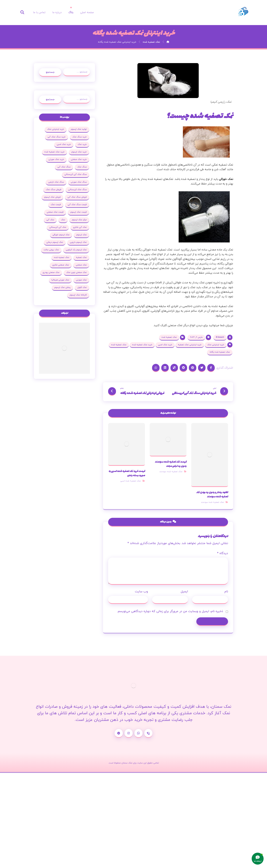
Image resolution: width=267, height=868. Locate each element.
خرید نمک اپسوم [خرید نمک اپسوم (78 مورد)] (79, 152)
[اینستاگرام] (129, 734)
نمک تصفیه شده (169, 337)
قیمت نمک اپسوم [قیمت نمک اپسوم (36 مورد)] (78, 212)
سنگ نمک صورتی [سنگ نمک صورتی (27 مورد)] (79, 182)
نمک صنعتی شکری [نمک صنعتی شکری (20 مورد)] (61, 265)
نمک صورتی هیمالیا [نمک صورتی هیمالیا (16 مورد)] (60, 280)
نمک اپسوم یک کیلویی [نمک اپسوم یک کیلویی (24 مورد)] (76, 250)
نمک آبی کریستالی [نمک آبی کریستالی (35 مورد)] (58, 227)
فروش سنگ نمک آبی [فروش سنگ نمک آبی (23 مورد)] (77, 197)
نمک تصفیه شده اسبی (131, 481)
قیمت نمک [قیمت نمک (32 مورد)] (56, 205)
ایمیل (184, 592)
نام (226, 592)
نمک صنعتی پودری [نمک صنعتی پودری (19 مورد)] (51, 272)
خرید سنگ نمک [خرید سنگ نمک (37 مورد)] (80, 137)
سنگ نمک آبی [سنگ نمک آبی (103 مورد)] (64, 167)
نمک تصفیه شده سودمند (212, 502)
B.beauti (220, 337)
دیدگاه (223, 554)
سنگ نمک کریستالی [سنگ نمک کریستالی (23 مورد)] (77, 190)
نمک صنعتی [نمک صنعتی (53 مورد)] (81, 265)
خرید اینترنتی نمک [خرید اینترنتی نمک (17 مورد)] (56, 129)
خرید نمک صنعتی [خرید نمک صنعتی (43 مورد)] (79, 159)
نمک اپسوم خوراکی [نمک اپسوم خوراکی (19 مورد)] (61, 235)
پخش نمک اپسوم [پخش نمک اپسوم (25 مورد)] (62, 287)
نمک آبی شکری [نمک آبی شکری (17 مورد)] (80, 227)
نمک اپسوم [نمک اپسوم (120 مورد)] (81, 235)
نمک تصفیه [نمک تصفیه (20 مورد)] (81, 257)
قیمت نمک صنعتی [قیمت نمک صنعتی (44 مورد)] (55, 212)
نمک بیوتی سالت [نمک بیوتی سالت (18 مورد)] (51, 250)
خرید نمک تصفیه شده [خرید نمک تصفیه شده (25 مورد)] (54, 152)
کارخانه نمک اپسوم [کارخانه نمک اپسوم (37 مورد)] (78, 295)
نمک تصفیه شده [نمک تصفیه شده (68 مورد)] (62, 257)
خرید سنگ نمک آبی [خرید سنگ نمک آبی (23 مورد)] (57, 137)
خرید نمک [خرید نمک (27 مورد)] (82, 144)
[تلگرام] (119, 734)
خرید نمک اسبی (165, 345)
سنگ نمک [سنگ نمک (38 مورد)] (82, 167)
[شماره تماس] (148, 734)
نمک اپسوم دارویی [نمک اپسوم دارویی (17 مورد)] (78, 242)
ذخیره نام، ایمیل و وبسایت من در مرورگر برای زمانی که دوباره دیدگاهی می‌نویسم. (170, 611)
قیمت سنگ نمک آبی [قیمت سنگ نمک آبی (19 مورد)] (77, 205)
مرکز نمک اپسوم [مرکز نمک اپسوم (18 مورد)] (79, 220)
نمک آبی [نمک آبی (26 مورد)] (50, 220)
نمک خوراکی (226, 179)
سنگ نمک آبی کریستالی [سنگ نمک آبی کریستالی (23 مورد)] (76, 174)
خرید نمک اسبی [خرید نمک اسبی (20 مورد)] (64, 144)
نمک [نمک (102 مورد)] (63, 220)
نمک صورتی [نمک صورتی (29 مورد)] (81, 280)
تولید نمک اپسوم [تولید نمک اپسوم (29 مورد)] (79, 129)
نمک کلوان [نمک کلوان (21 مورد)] (82, 287)
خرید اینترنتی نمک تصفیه (190, 345)
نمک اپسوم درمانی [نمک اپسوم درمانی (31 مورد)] (55, 242)
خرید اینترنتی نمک (216, 345)
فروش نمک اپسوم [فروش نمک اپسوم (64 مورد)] (52, 197)
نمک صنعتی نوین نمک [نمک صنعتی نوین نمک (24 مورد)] (76, 272)
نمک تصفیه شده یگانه (220, 352)
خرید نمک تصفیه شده (142, 345)
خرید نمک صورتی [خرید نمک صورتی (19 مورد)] (56, 159)
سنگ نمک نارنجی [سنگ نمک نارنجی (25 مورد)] (56, 182)
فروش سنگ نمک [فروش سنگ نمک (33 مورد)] (54, 190)
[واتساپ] (138, 734)
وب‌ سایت (141, 592)
